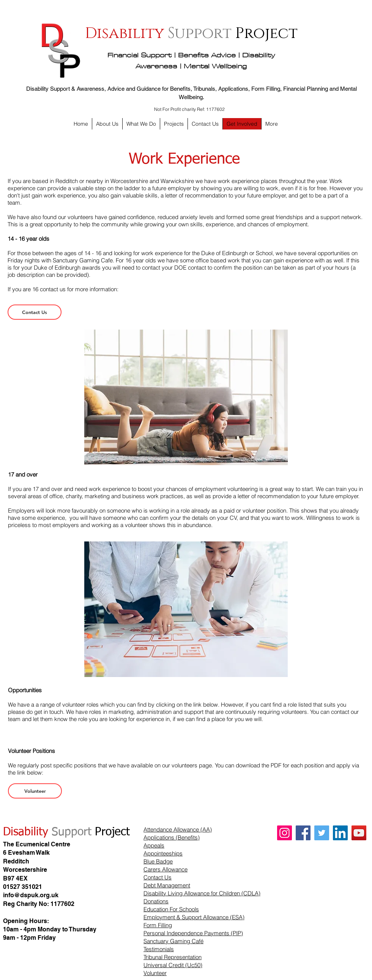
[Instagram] (285, 833)
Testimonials (159, 949)
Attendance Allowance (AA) (178, 829)
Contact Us (158, 877)
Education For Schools (171, 909)
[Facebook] (303, 833)
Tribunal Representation (173, 957)
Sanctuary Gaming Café (173, 941)
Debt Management (167, 885)
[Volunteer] (35, 791)
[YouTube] (359, 833)
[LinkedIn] (340, 833)
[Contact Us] (35, 312)
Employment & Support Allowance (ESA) (194, 917)
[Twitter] (322, 833)
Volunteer (155, 973)
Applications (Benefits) (172, 837)
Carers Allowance (166, 869)
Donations (156, 901)
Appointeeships (163, 853)
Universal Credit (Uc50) (173, 965)
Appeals (154, 845)
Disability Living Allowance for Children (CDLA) (202, 893)
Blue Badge (158, 861)
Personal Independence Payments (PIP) (193, 933)
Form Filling (158, 925)
